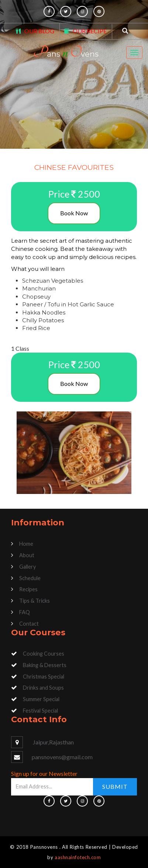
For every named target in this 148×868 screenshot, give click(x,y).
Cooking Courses (44, 654)
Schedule (30, 578)
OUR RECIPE (90, 31)
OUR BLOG (39, 31)
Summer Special (41, 699)
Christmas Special (44, 677)
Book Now (74, 213)
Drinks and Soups (43, 688)
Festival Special (40, 711)
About (27, 555)
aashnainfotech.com (78, 857)
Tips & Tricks (35, 601)
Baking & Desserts (45, 665)
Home (26, 544)
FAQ (25, 612)
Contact (29, 624)
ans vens (66, 52)
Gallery (27, 567)
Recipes (28, 589)
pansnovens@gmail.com (62, 757)
